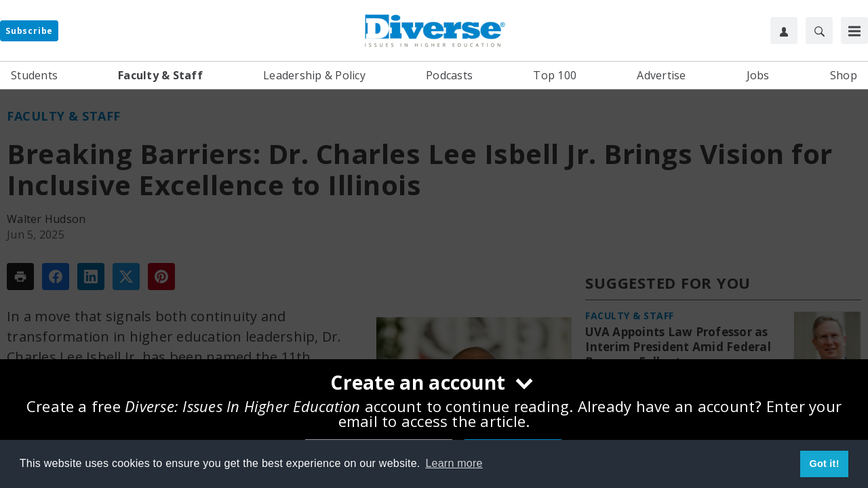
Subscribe (29, 31)
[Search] (819, 30)
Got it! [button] (825, 464)
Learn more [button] (454, 463)
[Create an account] (434, 384)
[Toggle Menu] (854, 30)
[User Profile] (784, 30)
